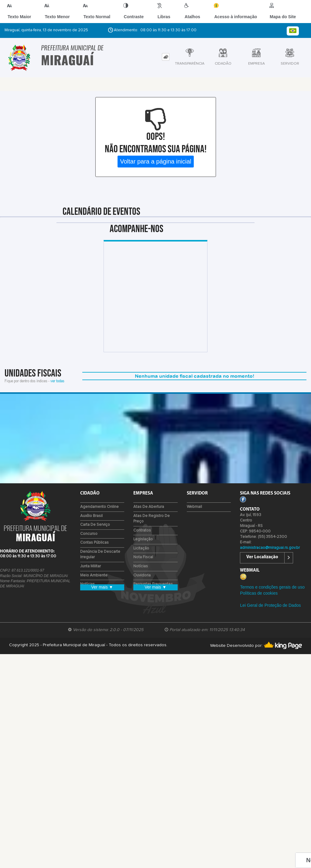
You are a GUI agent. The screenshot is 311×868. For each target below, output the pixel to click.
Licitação (141, 548)
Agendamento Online (99, 507)
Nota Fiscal (143, 557)
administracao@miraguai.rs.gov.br (270, 548)
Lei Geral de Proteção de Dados (270, 605)
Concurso (89, 534)
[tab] (166, 57)
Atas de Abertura (149, 507)
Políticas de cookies (259, 593)
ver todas (57, 381)
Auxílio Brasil (91, 516)
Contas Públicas (94, 543)
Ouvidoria (142, 575)
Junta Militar (91, 566)
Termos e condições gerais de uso (272, 587)
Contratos (142, 530)
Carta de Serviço (95, 525)
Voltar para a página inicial (156, 161)
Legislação (143, 539)
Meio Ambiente (94, 575)
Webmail (194, 507)
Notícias (141, 566)
